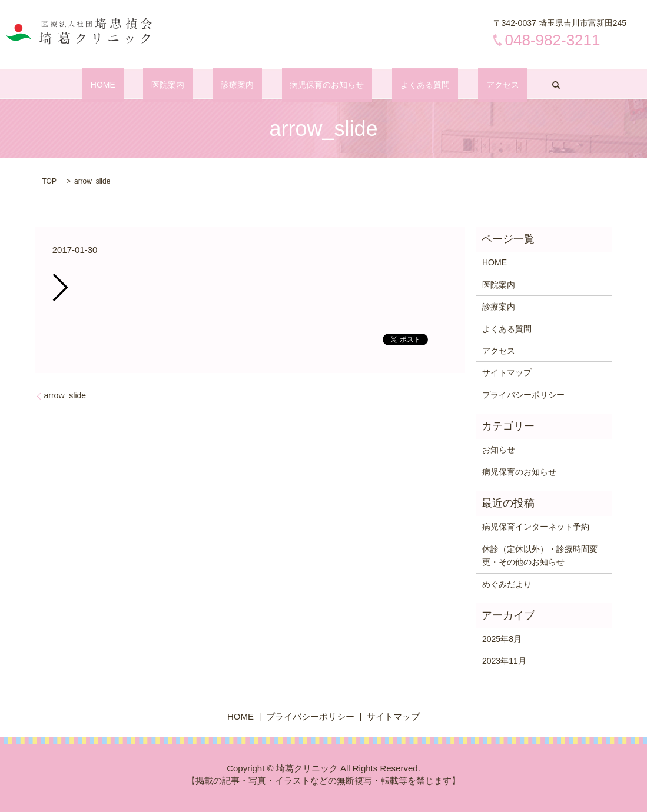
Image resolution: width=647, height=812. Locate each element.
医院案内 (193, 85)
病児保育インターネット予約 (536, 527)
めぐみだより (507, 584)
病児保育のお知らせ (319, 85)
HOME (144, 85)
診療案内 (245, 85)
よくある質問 (400, 85)
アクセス (462, 85)
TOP (49, 181)
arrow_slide (65, 395)
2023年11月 (504, 661)
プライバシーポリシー (523, 395)
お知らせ (499, 450)
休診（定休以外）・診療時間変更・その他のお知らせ (540, 555)
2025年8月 (502, 639)
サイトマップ (507, 372)
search (506, 85)
